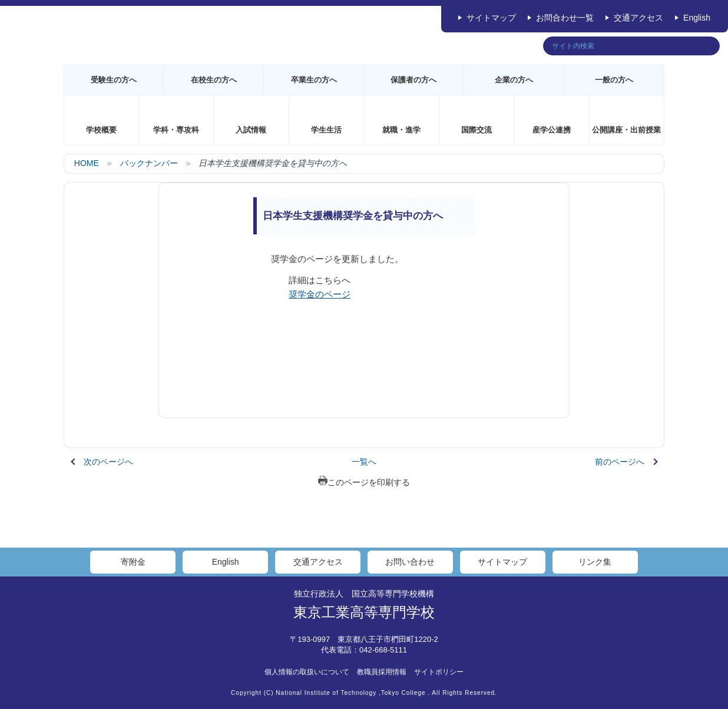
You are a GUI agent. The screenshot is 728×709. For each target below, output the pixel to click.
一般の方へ (614, 80)
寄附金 (133, 562)
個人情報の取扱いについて (307, 672)
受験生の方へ (114, 80)
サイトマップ (491, 18)
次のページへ (108, 462)
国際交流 (476, 130)
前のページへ (620, 462)
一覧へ (364, 462)
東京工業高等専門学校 (364, 612)
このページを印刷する (364, 482)
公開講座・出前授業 (626, 130)
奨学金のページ (320, 294)
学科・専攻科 (176, 130)
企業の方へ (514, 80)
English (697, 18)
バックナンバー (149, 163)
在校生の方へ (214, 80)
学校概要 (101, 130)
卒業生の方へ (314, 80)
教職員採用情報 (382, 672)
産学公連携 (552, 130)
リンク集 (595, 562)
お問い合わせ (410, 562)
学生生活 (326, 130)
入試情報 (251, 130)
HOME (87, 163)
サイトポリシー (439, 672)
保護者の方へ (413, 80)
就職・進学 (401, 130)
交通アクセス (638, 18)
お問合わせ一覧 (565, 18)
